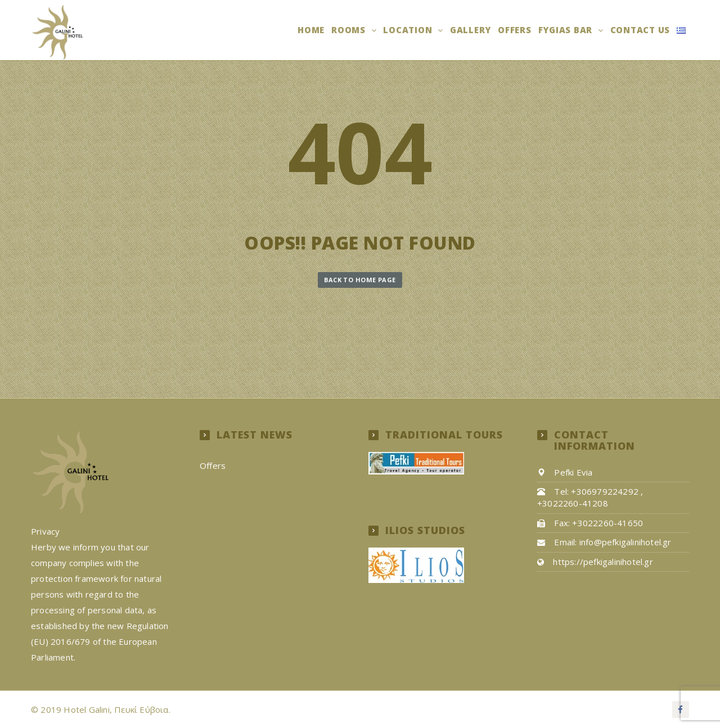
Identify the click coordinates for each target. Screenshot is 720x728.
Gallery (471, 30)
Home (311, 30)
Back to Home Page (360, 280)
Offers (515, 30)
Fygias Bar (567, 30)
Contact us (640, 30)
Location (409, 30)
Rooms (350, 30)
